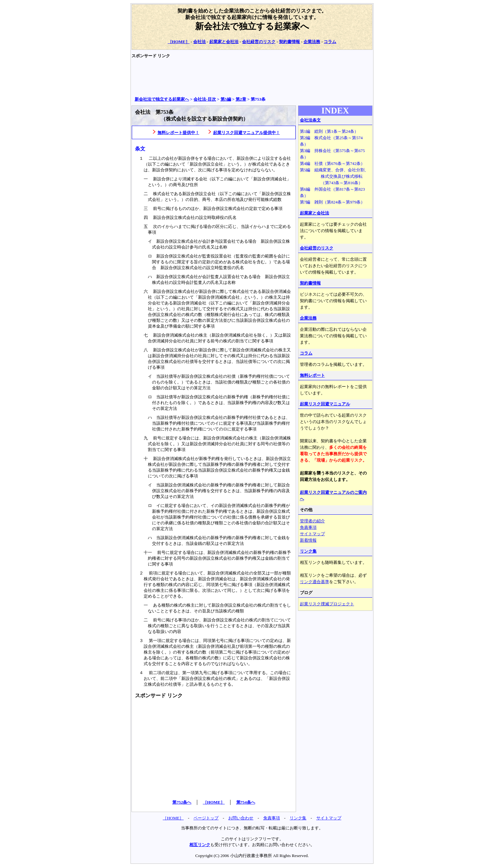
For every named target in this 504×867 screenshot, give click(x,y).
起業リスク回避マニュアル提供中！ (247, 133)
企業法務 (312, 42)
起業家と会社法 (224, 42)
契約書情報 (289, 42)
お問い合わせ (241, 818)
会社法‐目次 (205, 99)
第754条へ (246, 802)
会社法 (199, 42)
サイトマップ (312, 534)
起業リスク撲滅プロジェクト (327, 604)
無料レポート (312, 375)
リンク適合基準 (315, 582)
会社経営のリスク (259, 42)
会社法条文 (310, 120)
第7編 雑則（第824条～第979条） (333, 202)
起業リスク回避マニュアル (325, 404)
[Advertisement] (248, 77)
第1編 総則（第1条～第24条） (329, 131)
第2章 (241, 99)
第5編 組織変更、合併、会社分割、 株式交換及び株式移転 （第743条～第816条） (334, 176)
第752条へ (182, 802)
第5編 (226, 99)
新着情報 (308, 540)
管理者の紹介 (312, 521)
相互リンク (200, 845)
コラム (330, 42)
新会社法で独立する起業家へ (252, 26)
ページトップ (206, 818)
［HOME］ (179, 42)
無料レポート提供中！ (178, 133)
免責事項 (308, 527)
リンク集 (308, 551)
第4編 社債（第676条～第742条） (333, 163)
